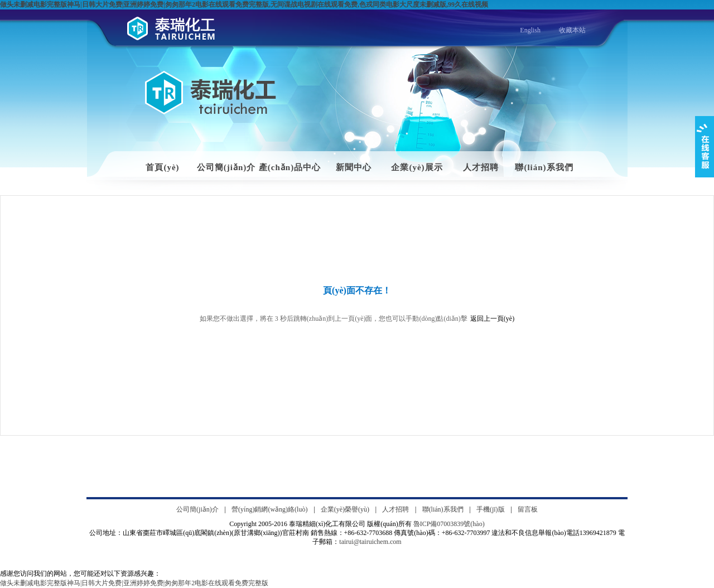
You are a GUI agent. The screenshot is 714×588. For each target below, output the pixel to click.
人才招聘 (481, 167)
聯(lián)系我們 (544, 167)
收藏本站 (572, 30)
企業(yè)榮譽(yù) (345, 509)
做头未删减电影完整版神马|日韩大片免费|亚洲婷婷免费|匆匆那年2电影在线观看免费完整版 (134, 583)
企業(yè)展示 (417, 167)
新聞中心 (354, 167)
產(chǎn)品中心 (290, 167)
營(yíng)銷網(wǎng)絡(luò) (269, 509)
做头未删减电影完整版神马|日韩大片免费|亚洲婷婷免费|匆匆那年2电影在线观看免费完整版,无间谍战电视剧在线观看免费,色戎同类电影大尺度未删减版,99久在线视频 (244, 4)
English (530, 30)
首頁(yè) (162, 167)
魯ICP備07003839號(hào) (449, 524)
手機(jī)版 (491, 509)
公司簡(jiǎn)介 (226, 167)
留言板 (528, 509)
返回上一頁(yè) (492, 319)
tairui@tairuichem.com (370, 542)
